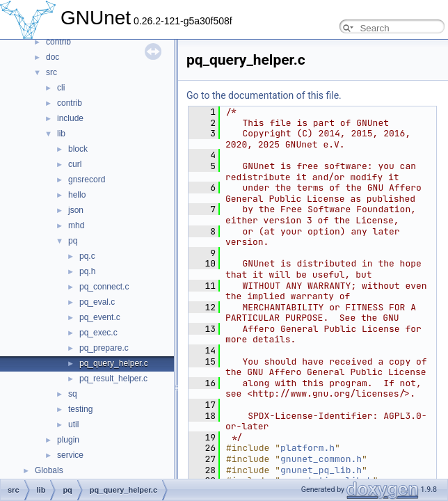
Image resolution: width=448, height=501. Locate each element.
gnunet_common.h (321, 459)
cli (61, 88)
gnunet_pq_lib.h (321, 470)
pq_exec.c (98, 333)
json (76, 210)
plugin (68, 440)
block (78, 149)
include (70, 118)
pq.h (87, 271)
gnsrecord (87, 180)
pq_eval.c (97, 302)
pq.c (87, 256)
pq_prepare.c (104, 348)
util (73, 424)
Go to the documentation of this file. (264, 95)
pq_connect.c (104, 287)
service (70, 455)
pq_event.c (100, 317)
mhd (76, 225)
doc (53, 57)
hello (77, 195)
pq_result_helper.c (113, 379)
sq (73, 394)
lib (61, 134)
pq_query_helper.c (114, 363)
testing (80, 409)
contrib (58, 42)
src (51, 72)
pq (73, 241)
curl (75, 164)
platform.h (307, 448)
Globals (49, 470)
